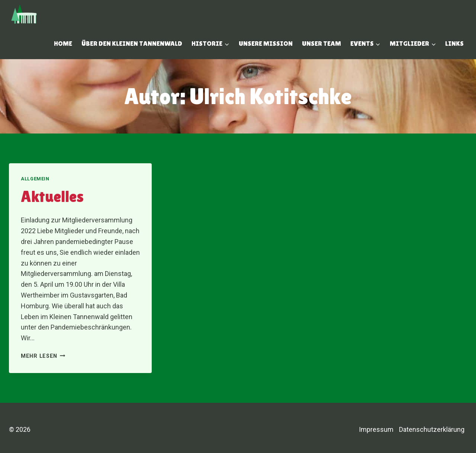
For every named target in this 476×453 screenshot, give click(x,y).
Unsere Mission (266, 43)
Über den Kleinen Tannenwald (132, 43)
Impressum (376, 429)
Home (63, 43)
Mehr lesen (43, 356)
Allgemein (35, 179)
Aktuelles (52, 196)
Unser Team (321, 43)
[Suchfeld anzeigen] (38, 44)
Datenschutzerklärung (432, 429)
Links (454, 43)
